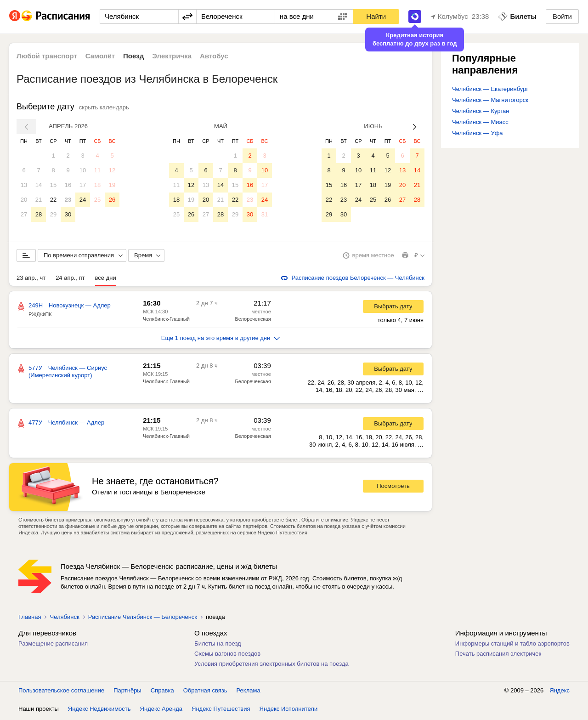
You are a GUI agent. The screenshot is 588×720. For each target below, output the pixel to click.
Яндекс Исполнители (289, 711)
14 (39, 185)
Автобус (214, 56)
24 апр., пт (70, 280)
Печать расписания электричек (498, 655)
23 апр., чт (31, 280)
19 (112, 185)
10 (83, 170)
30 (68, 214)
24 (83, 200)
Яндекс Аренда (161, 711)
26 (112, 200)
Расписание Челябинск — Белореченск (143, 619)
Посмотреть (393, 488)
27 (24, 214)
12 (112, 170)
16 (68, 185)
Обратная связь (205, 692)
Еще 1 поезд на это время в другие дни (221, 340)
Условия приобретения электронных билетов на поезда (271, 666)
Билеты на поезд (218, 645)
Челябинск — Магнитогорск (490, 100)
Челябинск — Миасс (480, 122)
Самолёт (100, 56)
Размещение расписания (53, 645)
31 (265, 214)
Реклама (249, 692)
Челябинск (64, 619)
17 (83, 185)
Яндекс (560, 692)
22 (53, 200)
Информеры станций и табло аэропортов (512, 645)
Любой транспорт (47, 56)
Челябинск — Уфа (478, 133)
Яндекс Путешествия (221, 711)
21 (39, 200)
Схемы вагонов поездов (227, 655)
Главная (30, 619)
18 (97, 185)
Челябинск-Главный (166, 321)
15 (53, 185)
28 (39, 214)
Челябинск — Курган (481, 111)
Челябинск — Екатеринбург (490, 89)
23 (68, 200)
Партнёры (127, 692)
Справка (162, 692)
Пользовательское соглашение (61, 692)
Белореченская (253, 321)
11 (97, 170)
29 (53, 214)
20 (24, 200)
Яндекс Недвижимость (99, 711)
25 (97, 200)
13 (24, 185)
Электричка (172, 56)
